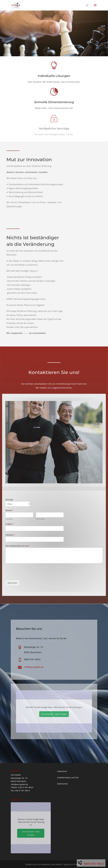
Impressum (62, 771)
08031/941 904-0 (94, 864)
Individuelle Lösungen (54, 76)
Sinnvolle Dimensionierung (54, 102)
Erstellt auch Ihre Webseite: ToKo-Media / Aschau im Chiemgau (54, 864)
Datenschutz (63, 784)
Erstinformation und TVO (68, 778)
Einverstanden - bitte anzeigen (54, 714)
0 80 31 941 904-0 (26, 787)
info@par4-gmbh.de (19, 784)
